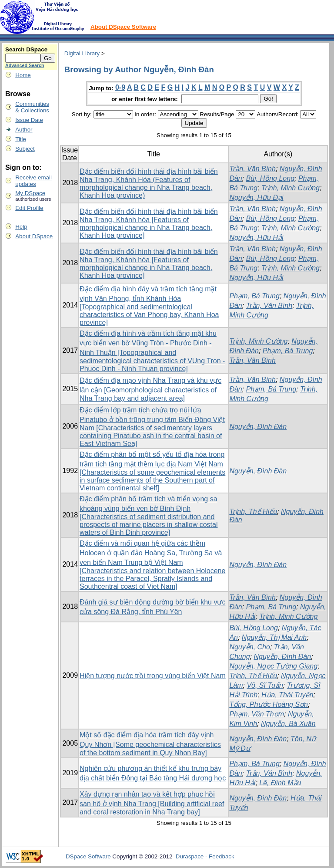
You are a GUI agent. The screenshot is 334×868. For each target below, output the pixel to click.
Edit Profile (29, 208)
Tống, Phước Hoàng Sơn (269, 704)
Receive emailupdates (33, 181)
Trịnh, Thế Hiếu (253, 512)
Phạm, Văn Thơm (257, 714)
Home (23, 75)
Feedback (222, 856)
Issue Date (29, 120)
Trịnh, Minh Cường (291, 188)
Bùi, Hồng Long (270, 178)
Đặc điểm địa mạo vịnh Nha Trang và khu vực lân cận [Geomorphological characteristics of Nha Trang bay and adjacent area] (150, 389)
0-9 (120, 87)
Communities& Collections (32, 107)
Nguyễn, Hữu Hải (256, 238)
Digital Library (82, 53)
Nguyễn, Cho (250, 647)
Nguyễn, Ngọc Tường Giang (273, 666)
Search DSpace (26, 49)
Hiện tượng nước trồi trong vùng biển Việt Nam (153, 676)
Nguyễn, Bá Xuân (288, 724)
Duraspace (190, 856)
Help (21, 227)
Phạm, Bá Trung (254, 296)
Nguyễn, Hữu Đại (256, 198)
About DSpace (34, 236)
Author (24, 130)
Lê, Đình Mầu (280, 783)
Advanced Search (25, 65)
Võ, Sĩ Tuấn (265, 685)
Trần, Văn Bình (252, 169)
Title (21, 139)
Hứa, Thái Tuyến (287, 695)
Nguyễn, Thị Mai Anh (274, 637)
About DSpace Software (123, 27)
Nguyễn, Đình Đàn (258, 427)
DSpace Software (88, 856)
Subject (25, 149)
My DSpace (30, 193)
